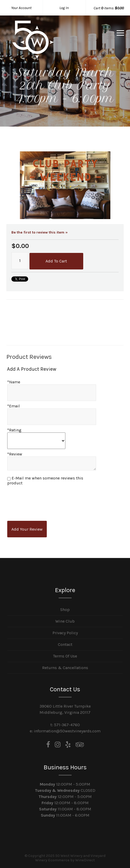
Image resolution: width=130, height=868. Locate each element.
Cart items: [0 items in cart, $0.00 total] (109, 8)
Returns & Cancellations (65, 668)
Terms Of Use (65, 656)
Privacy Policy (65, 633)
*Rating (14, 430)
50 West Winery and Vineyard (33, 40)
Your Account (21, 8)
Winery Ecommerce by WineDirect (65, 860)
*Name (14, 382)
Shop (65, 610)
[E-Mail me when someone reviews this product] (9, 479)
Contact (65, 644)
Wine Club (65, 621)
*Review (15, 454)
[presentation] (47, 501)
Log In (64, 8)
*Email (14, 406)
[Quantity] (20, 261)
